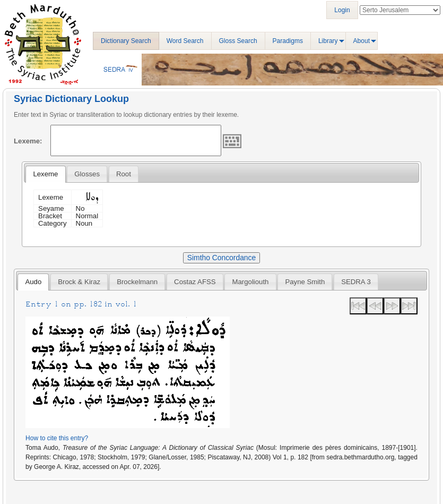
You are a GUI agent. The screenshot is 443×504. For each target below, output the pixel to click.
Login (342, 10)
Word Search (185, 41)
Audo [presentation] (33, 282)
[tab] (45, 174)
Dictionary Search (126, 41)
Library (328, 41)
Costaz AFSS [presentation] (195, 282)
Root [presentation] (124, 174)
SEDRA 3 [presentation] (356, 282)
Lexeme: (28, 141)
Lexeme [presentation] (45, 174)
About (362, 41)
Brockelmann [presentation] (137, 282)
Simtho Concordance (221, 258)
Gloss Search (238, 41)
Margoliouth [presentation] (251, 282)
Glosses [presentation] (87, 174)
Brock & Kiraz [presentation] (79, 282)
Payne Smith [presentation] (305, 282)
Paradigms (288, 41)
